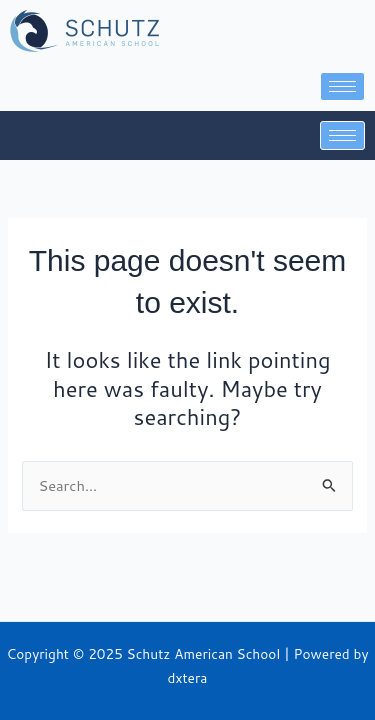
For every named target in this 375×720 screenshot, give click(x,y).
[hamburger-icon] (342, 86)
